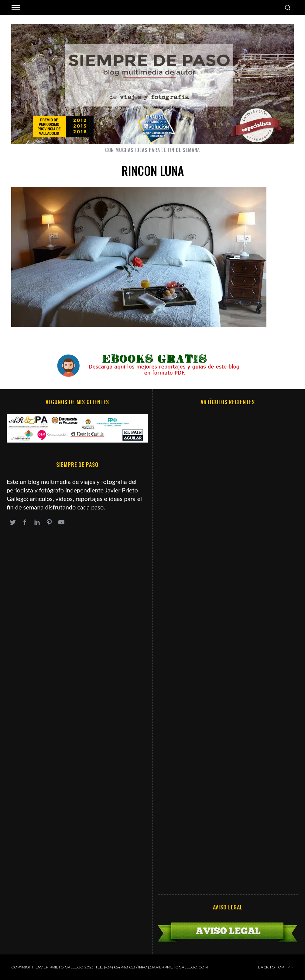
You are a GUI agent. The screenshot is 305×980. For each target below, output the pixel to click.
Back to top (276, 967)
